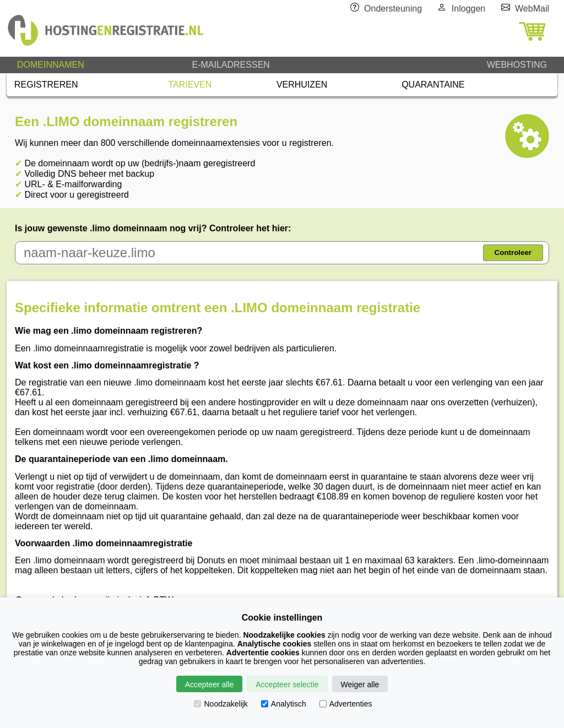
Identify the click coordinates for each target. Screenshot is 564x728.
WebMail (532, 9)
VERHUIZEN (302, 85)
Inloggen (468, 9)
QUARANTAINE (433, 85)
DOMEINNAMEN (51, 65)
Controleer (513, 252)
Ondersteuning (393, 9)
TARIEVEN (190, 85)
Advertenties (346, 704)
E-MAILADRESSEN (231, 65)
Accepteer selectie (287, 684)
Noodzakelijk (221, 704)
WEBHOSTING (517, 65)
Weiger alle (360, 684)
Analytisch (284, 704)
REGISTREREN (46, 85)
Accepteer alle (210, 684)
